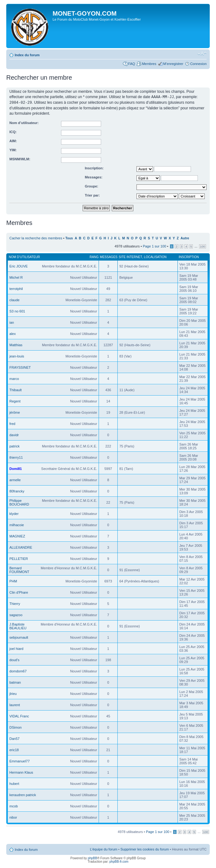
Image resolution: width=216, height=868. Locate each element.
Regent (15, 401)
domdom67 (18, 671)
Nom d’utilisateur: (24, 122)
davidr (14, 434)
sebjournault (19, 637)
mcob (14, 806)
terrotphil (16, 288)
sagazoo (16, 614)
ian (12, 322)
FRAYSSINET (20, 367)
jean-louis (17, 356)
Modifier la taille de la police (202, 54)
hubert (14, 783)
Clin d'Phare (19, 592)
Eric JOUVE (19, 266)
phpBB (92, 858)
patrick (14, 446)
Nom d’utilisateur (24, 256)
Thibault (15, 389)
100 (203, 246)
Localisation (155, 256)
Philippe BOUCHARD (19, 502)
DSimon (15, 727)
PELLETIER (19, 558)
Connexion (198, 64)
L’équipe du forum (103, 849)
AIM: (13, 140)
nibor (13, 817)
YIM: (13, 149)
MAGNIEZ (17, 536)
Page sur (154, 246)
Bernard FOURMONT (19, 569)
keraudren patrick (23, 794)
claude (14, 299)
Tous (69, 238)
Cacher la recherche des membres (36, 237)
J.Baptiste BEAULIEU (18, 626)
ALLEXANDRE (21, 547)
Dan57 (14, 738)
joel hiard (16, 648)
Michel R (16, 277)
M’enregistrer (173, 64)
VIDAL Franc (19, 716)
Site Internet (130, 256)
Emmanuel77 (20, 761)
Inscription (189, 256)
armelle (15, 479)
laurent (15, 704)
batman (15, 682)
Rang (94, 256)
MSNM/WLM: (20, 158)
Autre (185, 238)
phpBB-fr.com (119, 861)
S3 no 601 (17, 311)
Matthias (16, 344)
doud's (14, 659)
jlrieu (13, 693)
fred (12, 423)
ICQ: (13, 131)
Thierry (15, 603)
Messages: (94, 177)
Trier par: (92, 195)
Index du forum (27, 55)
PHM (13, 581)
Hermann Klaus (21, 772)
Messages (109, 256)
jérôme (15, 412)
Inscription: (94, 167)
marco (14, 378)
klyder (14, 513)
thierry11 (16, 457)
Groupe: (92, 186)
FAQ (131, 64)
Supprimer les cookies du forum (145, 849)
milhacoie (17, 524)
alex (13, 333)
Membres (149, 64)
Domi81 (16, 468)
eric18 (14, 749)
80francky (17, 491)
